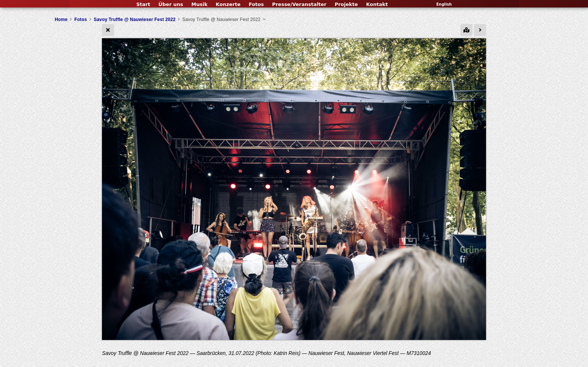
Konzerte (228, 4)
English (444, 4)
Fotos (256, 4)
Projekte (346, 4)
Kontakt (377, 4)
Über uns (171, 4)
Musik (199, 4)
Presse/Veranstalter (299, 4)
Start (143, 4)
